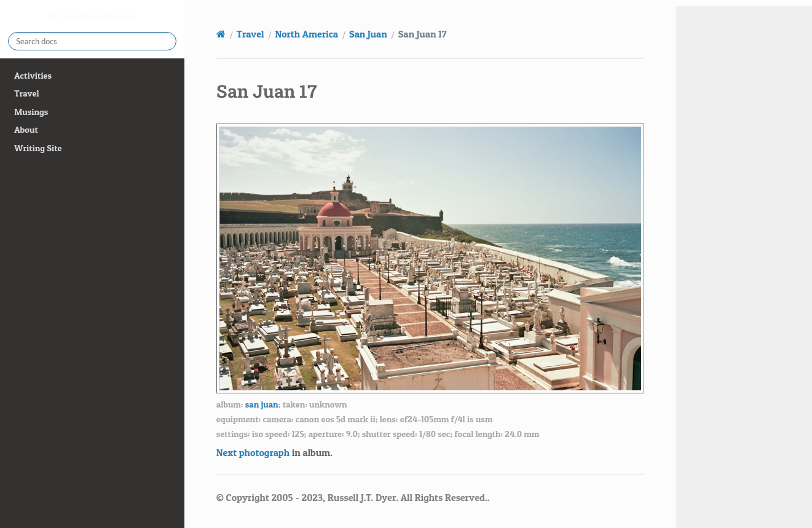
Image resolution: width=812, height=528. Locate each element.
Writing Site (38, 148)
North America (307, 34)
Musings (31, 112)
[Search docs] (92, 41)
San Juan (368, 34)
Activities (33, 76)
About (26, 130)
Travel (26, 93)
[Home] (221, 34)
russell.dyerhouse (97, 17)
